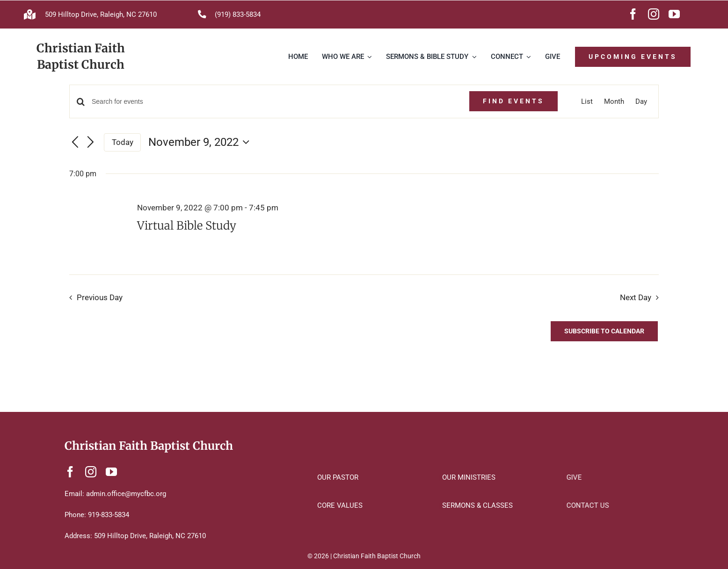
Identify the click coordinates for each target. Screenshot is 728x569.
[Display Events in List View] (587, 101)
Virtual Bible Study (187, 226)
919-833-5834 (109, 515)
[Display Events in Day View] (641, 101)
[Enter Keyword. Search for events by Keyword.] (274, 102)
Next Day (636, 298)
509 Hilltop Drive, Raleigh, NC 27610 (101, 14)
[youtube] (674, 14)
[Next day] (91, 143)
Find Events (513, 101)
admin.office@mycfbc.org (126, 494)
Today (123, 142)
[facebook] (633, 14)
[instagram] (654, 14)
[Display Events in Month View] (614, 101)
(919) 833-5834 (238, 14)
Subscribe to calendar (604, 331)
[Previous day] (75, 143)
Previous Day (100, 298)
